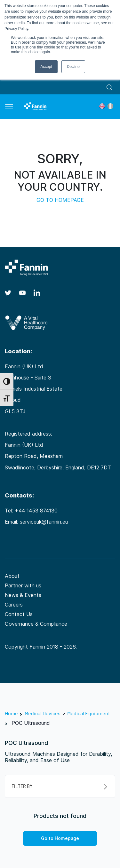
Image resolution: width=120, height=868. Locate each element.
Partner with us (23, 585)
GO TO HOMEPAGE (60, 200)
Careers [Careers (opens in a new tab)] (14, 605)
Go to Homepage (60, 838)
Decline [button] (73, 67)
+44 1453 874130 (36, 511)
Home (11, 713)
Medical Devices (43, 713)
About (12, 576)
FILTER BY (59, 787)
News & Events (23, 595)
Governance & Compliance (36, 624)
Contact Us (19, 614)
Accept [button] (46, 67)
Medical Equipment (89, 713)
